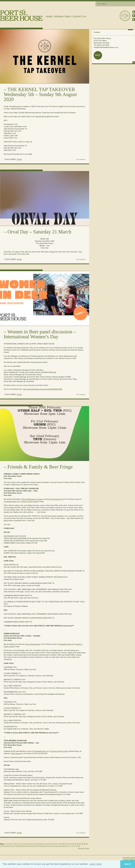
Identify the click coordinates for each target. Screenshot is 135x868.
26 (55, 844)
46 (12, 846)
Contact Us (79, 17)
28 (59, 844)
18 (36, 844)
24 (50, 844)
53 (29, 846)
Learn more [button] (96, 864)
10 (18, 844)
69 (65, 846)
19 (38, 844)
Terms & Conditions (129, 860)
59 (42, 846)
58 (40, 846)
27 (57, 844)
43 (6, 846)
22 (45, 844)
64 (54, 846)
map (98, 55)
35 (75, 844)
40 (87, 844)
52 (26, 846)
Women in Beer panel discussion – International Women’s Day (40, 334)
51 (24, 846)
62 (49, 846)
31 (66, 844)
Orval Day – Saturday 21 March (39, 232)
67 (61, 846)
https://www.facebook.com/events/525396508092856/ (43, 389)
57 (38, 846)
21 (43, 844)
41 (1, 846)
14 (27, 844)
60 (45, 846)
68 (63, 846)
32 (68, 844)
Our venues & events (129, 858)
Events (19, 159)
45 (10, 846)
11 (20, 844)
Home (49, 17)
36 (78, 844)
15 (29, 844)
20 (41, 844)
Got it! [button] (128, 864)
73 (75, 846)
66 (58, 846)
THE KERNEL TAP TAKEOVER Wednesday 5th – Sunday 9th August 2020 (40, 94)
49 (19, 846)
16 (32, 844)
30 (64, 844)
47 (15, 846)
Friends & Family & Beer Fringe (40, 467)
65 (56, 846)
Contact (97, 32)
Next (87, 848)
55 (33, 846)
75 (79, 846)
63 (52, 846)
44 (8, 846)
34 (73, 844)
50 (22, 846)
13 (25, 844)
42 (3, 846)
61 (47, 846)
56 (35, 846)
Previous (81, 848)
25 (52, 844)
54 (31, 846)
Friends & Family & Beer (30, 501)
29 (61, 844)
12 (22, 844)
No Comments (81, 159)
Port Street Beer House (125, 16)
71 (70, 846)
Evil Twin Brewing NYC (55, 499)
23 (48, 844)
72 (72, 846)
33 (71, 844)
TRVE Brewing (16, 753)
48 (17, 846)
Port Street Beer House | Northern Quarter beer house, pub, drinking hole (21, 15)
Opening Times (62, 17)
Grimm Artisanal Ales (33, 644)
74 (77, 846)
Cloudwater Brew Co (11, 501)
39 (84, 844)
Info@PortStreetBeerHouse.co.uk (106, 47)
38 (82, 844)
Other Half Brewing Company (32, 499)
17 (34, 844)
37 (80, 844)
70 (68, 846)
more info (134, 62)
